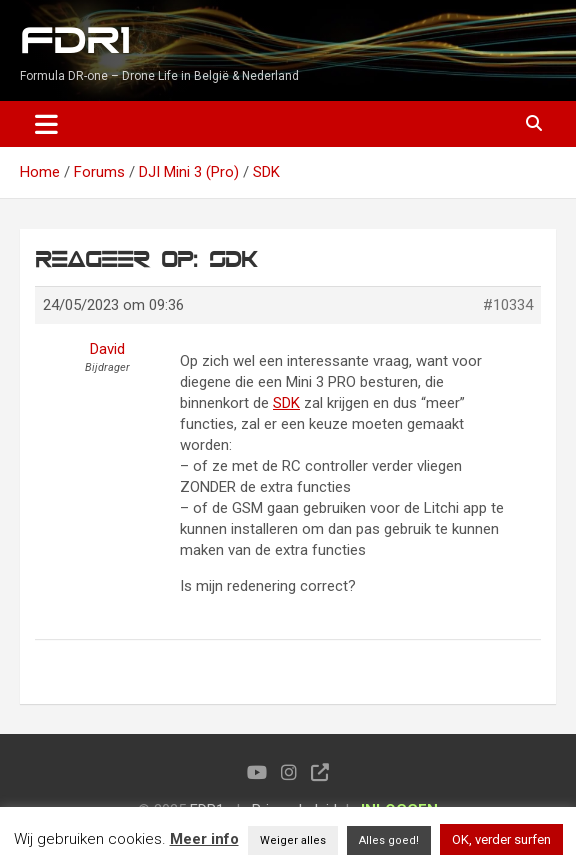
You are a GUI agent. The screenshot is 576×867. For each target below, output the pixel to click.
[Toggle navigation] (46, 124)
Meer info (204, 839)
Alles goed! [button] (389, 840)
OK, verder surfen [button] (501, 839)
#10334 (508, 305)
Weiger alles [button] (293, 840)
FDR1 (74, 41)
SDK (286, 403)
